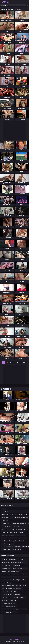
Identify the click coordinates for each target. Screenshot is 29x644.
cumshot (4, 544)
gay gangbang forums (12, 612)
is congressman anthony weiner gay (11, 594)
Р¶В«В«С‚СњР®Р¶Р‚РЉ (14, 571)
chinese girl (19, 529)
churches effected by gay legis (19, 568)
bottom (23, 535)
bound (3, 592)
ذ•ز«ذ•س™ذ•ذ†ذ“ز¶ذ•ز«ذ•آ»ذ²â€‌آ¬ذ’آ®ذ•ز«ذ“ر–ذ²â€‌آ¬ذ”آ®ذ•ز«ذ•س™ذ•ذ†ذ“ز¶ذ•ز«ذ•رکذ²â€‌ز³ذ (12, 563)
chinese (3, 509)
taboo (24, 580)
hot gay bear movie (6, 580)
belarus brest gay (6, 597)
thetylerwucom (5, 600)
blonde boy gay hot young (19, 597)
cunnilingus (4, 541)
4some (3, 515)
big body (4, 550)
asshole (10, 538)
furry (3, 529)
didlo (15, 538)
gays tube (4, 571)
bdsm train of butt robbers (8, 577)
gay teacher (13, 592)
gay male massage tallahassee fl (14, 589)
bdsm (25, 529)
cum (9, 550)
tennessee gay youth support (9, 606)
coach (19, 550)
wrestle (19, 577)
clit (11, 532)
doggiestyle (12, 535)
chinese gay (5, 520)
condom (16, 532)
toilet (3, 589)
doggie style (11, 544)
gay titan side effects (7, 574)
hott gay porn (22, 574)
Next (25, 362)
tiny (20, 586)
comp (25, 538)
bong (25, 586)
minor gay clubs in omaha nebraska (11, 565)
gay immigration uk (21, 609)
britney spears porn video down (10, 586)
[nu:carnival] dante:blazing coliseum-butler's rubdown (13, 560)
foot (10, 541)
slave (3, 612)
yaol (18, 535)
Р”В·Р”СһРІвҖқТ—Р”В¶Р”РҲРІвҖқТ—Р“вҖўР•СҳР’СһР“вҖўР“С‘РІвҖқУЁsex (11, 527)
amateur (8, 529)
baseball (21, 541)
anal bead (4, 538)
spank (20, 538)
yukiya (15, 574)
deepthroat (4, 535)
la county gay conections (8, 609)
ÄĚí (8, 592)
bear (13, 529)
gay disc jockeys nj (6, 583)
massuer (25, 577)
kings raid (14, 600)
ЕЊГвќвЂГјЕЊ (17, 580)
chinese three (5, 532)
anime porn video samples (8, 603)
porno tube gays (6, 568)
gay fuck (15, 541)
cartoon (14, 550)
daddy (21, 532)
